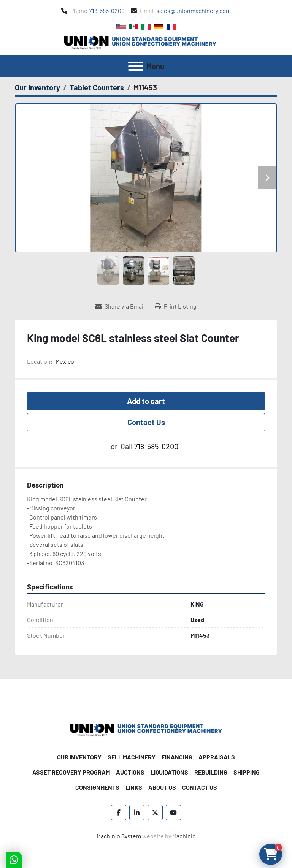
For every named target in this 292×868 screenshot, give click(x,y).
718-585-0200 (107, 10)
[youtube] (173, 813)
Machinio (184, 836)
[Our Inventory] (37, 87)
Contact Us (146, 422)
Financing (177, 757)
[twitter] (155, 813)
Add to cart (146, 401)
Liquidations (169, 772)
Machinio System (119, 836)
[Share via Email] (120, 306)
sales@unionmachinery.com (194, 10)
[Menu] (136, 66)
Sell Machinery (132, 757)
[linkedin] (137, 813)
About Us (162, 787)
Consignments (97, 787)
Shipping (247, 772)
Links (134, 787)
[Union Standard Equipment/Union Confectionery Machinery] (146, 729)
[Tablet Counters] (97, 87)
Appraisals (217, 757)
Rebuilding (211, 772)
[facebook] (119, 813)
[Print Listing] (176, 306)
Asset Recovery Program (71, 772)
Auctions (130, 772)
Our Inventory (79, 757)
